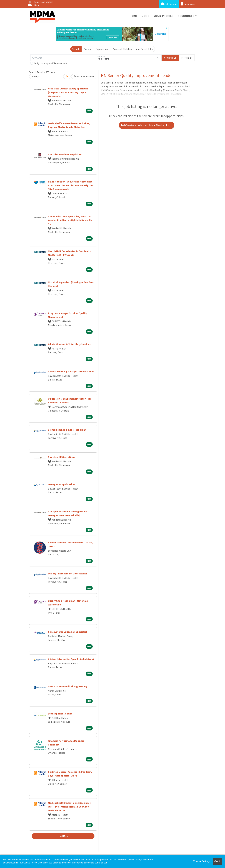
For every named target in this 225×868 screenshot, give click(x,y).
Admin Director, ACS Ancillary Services (69, 344)
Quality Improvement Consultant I (67, 573)
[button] (187, 58)
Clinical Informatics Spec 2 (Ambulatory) (71, 659)
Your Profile (164, 16)
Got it (217, 861)
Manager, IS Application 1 (62, 484)
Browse (88, 49)
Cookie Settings (202, 861)
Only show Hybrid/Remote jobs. (51, 63)
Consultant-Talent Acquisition (65, 154)
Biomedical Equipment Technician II (68, 430)
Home (134, 16)
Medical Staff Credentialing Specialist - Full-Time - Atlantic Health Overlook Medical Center (70, 807)
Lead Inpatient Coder (60, 714)
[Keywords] (63, 58)
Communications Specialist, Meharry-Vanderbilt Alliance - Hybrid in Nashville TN (70, 220)
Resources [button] (186, 16)
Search (76, 49)
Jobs (146, 16)
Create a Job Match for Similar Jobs (147, 125)
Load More (63, 836)
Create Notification (84, 76)
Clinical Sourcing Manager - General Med (71, 371)
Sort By (35, 76)
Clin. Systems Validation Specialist (67, 632)
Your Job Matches (123, 49)
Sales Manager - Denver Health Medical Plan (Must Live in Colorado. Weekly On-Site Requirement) (70, 185)
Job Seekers (169, 4)
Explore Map (102, 49)
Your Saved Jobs (144, 49)
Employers (188, 4)
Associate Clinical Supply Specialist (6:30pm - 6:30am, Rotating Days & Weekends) (68, 92)
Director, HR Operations (61, 457)
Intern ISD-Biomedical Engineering (68, 686)
